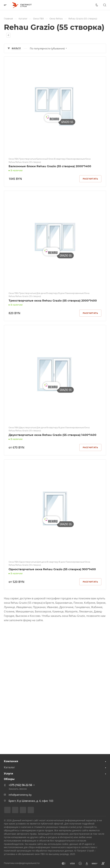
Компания (11, 761)
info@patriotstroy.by (20, 795)
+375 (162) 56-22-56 (20, 785)
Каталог (9, 767)
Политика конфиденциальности (22, 863)
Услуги (9, 773)
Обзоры (9, 779)
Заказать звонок (18, 789)
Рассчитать (90, 179)
